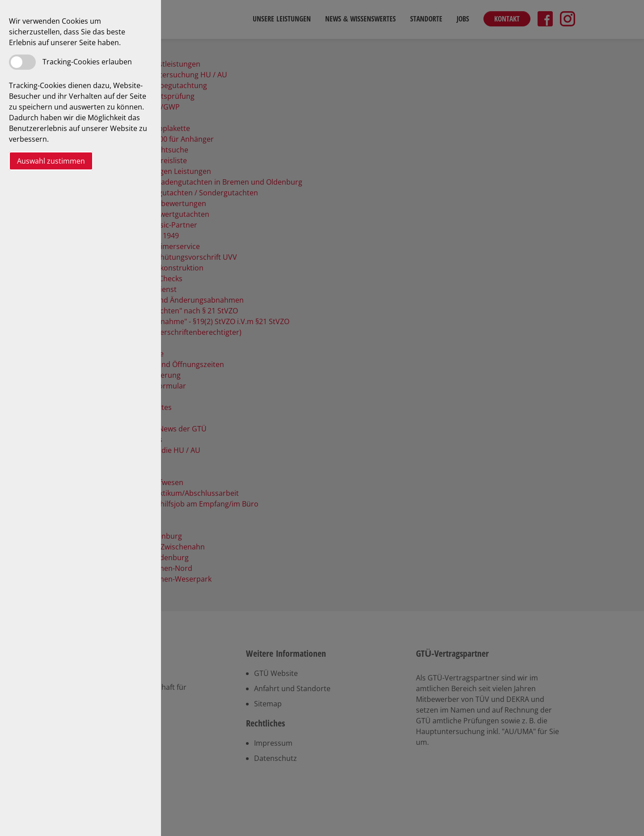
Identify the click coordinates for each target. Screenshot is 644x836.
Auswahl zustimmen (51, 161)
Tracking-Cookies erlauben (87, 62)
